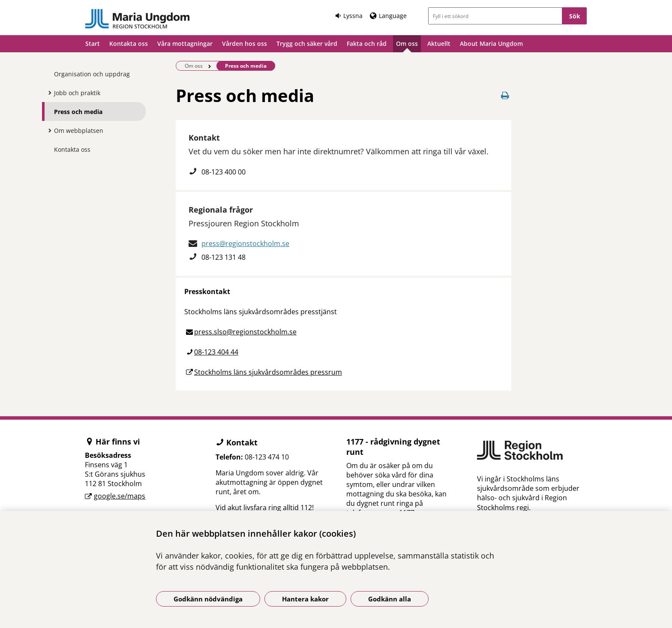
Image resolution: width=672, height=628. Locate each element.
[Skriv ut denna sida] (505, 95)
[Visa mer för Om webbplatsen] (48, 130)
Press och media (78, 112)
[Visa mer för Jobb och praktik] (48, 93)
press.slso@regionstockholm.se (245, 332)
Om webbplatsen (79, 131)
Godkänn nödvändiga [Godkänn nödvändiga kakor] (208, 599)
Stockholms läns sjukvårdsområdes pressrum (268, 372)
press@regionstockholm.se (245, 243)
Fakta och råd (367, 44)
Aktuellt (439, 44)
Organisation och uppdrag (92, 74)
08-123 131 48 (223, 257)
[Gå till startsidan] (138, 19)
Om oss (407, 44)
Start (93, 44)
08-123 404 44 (216, 352)
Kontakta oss (129, 44)
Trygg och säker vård (307, 44)
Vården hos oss (244, 44)
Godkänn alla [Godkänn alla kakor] (390, 599)
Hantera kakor (305, 599)
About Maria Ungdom (491, 44)
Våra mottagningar (185, 44)
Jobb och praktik (77, 93)
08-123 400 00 (223, 172)
